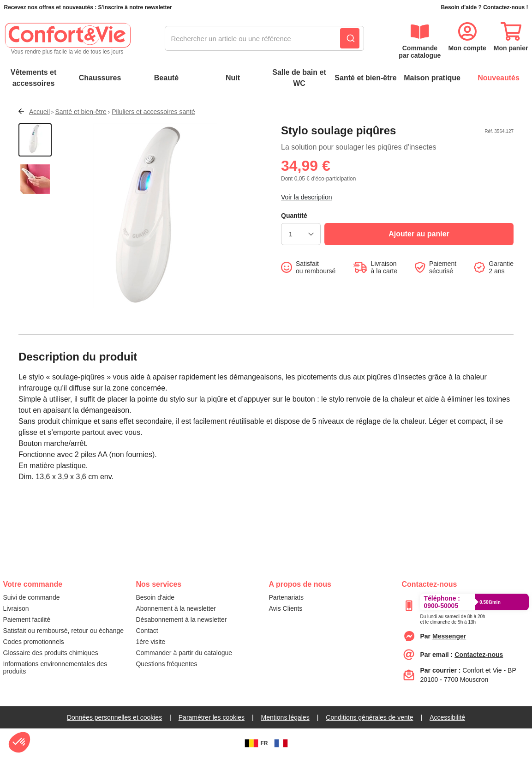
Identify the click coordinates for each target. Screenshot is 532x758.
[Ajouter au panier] (419, 234)
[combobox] (264, 39)
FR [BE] (255, 743)
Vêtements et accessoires (34, 78)
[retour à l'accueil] (67, 39)
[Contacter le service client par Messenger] (449, 636)
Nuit (233, 78)
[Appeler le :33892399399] (452, 618)
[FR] (281, 743)
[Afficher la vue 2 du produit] (35, 180)
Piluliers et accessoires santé (153, 112)
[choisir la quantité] (301, 234)
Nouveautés (499, 78)
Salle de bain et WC (299, 78)
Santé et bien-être (365, 78)
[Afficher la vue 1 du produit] (35, 140)
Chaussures (100, 78)
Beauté (166, 78)
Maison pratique (432, 78)
